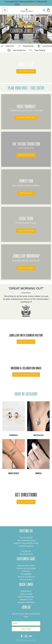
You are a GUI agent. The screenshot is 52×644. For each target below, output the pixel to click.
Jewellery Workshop (26, 602)
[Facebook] (22, 636)
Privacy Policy (26, 579)
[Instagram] (26, 636)
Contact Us (26, 551)
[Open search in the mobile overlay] (44, 10)
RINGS (38, 473)
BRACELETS (14, 473)
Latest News (26, 591)
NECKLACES (38, 435)
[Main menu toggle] (5, 10)
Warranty (26, 571)
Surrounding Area (26, 597)
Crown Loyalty (26, 594)
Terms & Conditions (26, 577)
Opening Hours (26, 554)
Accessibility (26, 574)
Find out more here (29, 4)
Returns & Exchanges (26, 568)
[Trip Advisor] (30, 636)
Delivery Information (26, 565)
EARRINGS (14, 435)
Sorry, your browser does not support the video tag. (26, 29)
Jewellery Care (26, 599)
